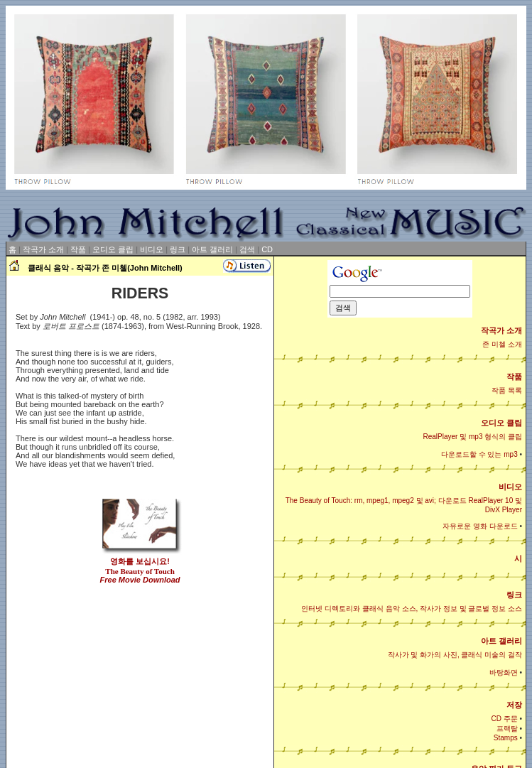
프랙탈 (507, 729)
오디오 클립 (113, 249)
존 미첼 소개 (502, 344)
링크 (178, 249)
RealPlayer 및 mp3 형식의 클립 (473, 437)
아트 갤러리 (212, 249)
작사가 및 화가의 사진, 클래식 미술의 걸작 (455, 655)
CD (267, 249)
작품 (78, 249)
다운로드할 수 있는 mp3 (479, 454)
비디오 (152, 249)
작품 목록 (507, 390)
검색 (247, 249)
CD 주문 (504, 719)
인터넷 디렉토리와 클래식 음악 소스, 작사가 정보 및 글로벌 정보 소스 (412, 609)
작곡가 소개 (43, 249)
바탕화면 (504, 672)
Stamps (506, 738)
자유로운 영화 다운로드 (480, 526)
